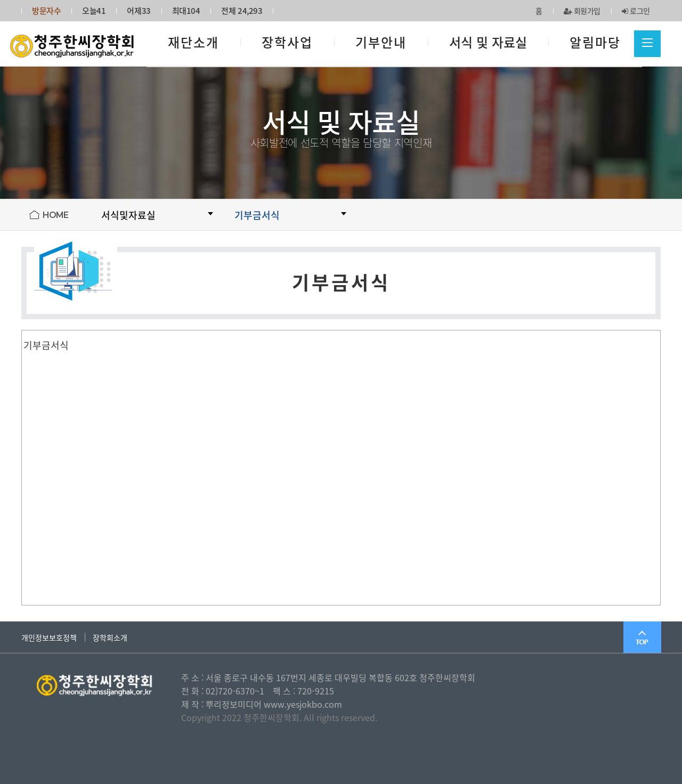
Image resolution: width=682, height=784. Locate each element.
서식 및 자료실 (488, 42)
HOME (55, 215)
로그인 (636, 11)
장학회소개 (110, 637)
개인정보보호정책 (49, 637)
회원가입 (582, 11)
